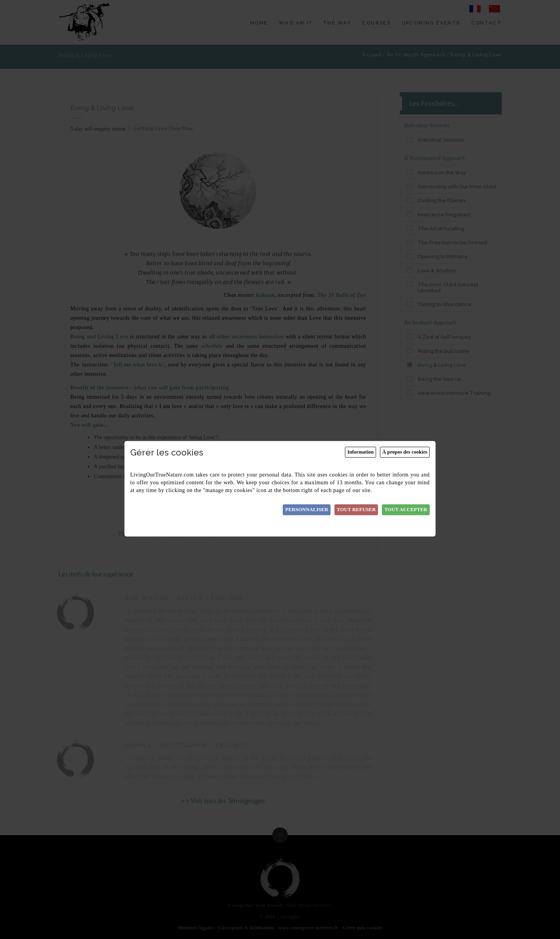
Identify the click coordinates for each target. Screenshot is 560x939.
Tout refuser (356, 510)
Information (360, 452)
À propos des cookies (405, 452)
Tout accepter (406, 510)
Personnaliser (307, 510)
